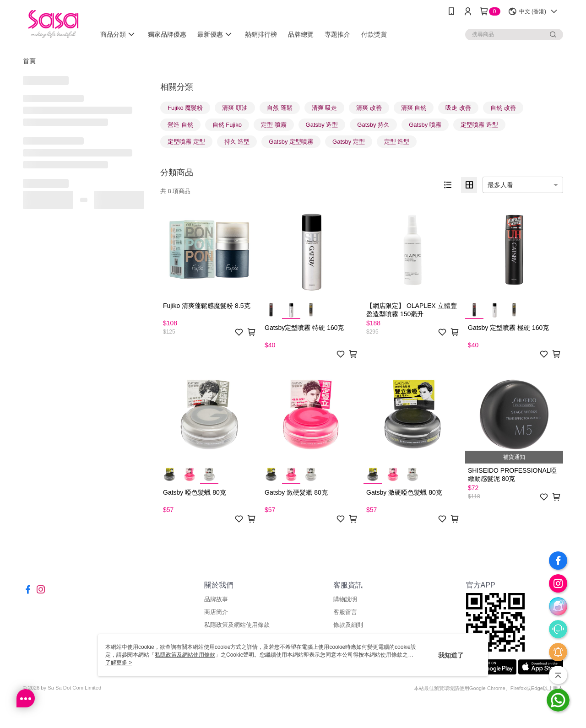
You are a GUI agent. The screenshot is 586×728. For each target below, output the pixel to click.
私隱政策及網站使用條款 (237, 625)
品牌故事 (216, 599)
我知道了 (451, 655)
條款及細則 (348, 625)
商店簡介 (216, 612)
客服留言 (345, 612)
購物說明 (345, 599)
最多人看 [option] (500, 185)
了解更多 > (119, 663)
